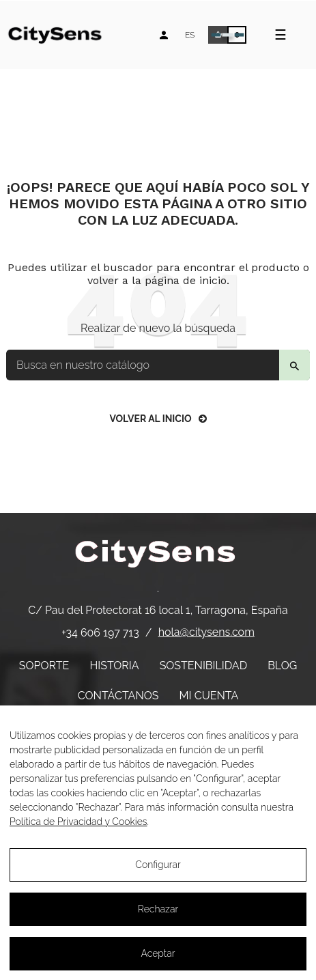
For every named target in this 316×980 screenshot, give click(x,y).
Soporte (44, 666)
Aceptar (158, 953)
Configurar (158, 865)
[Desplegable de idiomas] (190, 35)
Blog (282, 666)
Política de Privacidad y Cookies (78, 822)
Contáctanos (118, 696)
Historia (114, 666)
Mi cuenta (209, 696)
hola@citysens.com (206, 632)
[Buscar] (158, 365)
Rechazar (158, 909)
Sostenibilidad (203, 666)
